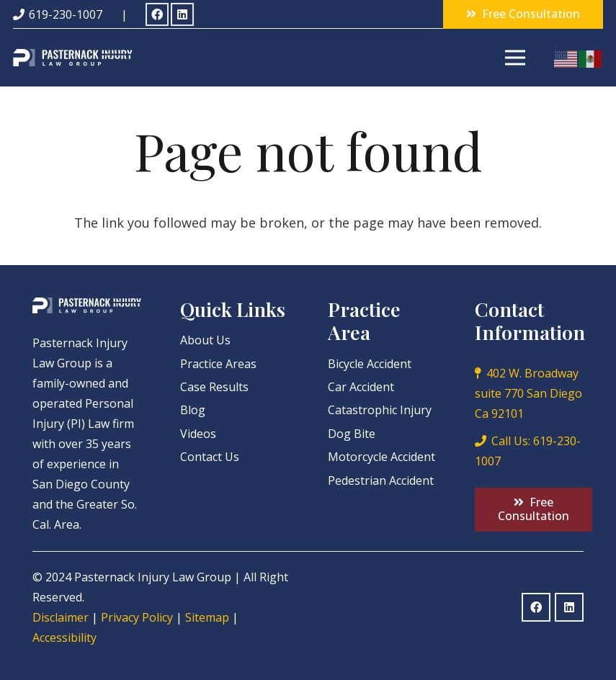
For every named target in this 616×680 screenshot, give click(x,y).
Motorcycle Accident (381, 457)
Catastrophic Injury (380, 410)
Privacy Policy (137, 617)
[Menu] (515, 58)
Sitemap (207, 617)
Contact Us (210, 457)
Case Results (214, 387)
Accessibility (64, 637)
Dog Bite (352, 434)
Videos (198, 434)
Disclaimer (61, 617)
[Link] (73, 58)
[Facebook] (157, 14)
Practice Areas (218, 364)
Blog (193, 410)
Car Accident (361, 387)
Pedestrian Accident (381, 480)
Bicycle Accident (370, 364)
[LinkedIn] (182, 14)
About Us (205, 340)
